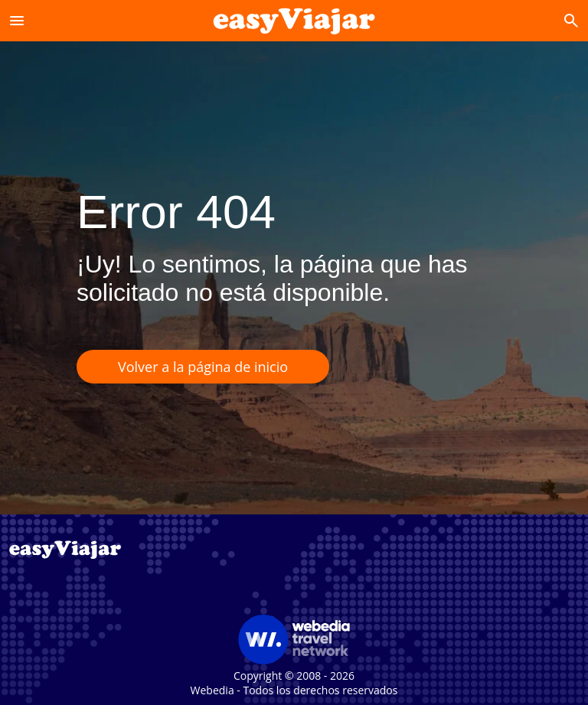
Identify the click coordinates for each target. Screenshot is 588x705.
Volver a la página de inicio (203, 367)
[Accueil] (294, 20)
